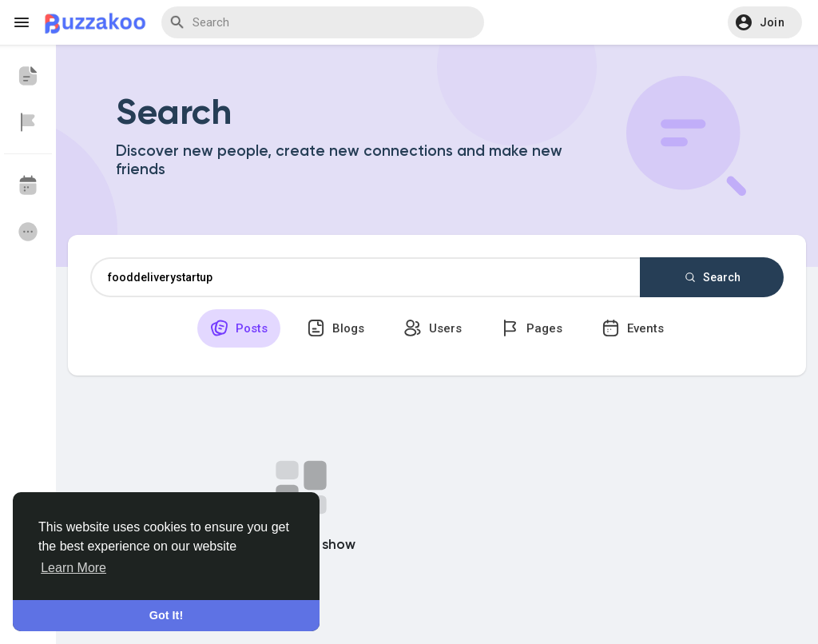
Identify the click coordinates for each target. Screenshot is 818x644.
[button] (765, 22)
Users (433, 328)
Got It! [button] (166, 615)
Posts (239, 328)
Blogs (336, 328)
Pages (532, 328)
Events (633, 328)
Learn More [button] (73, 568)
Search (712, 277)
